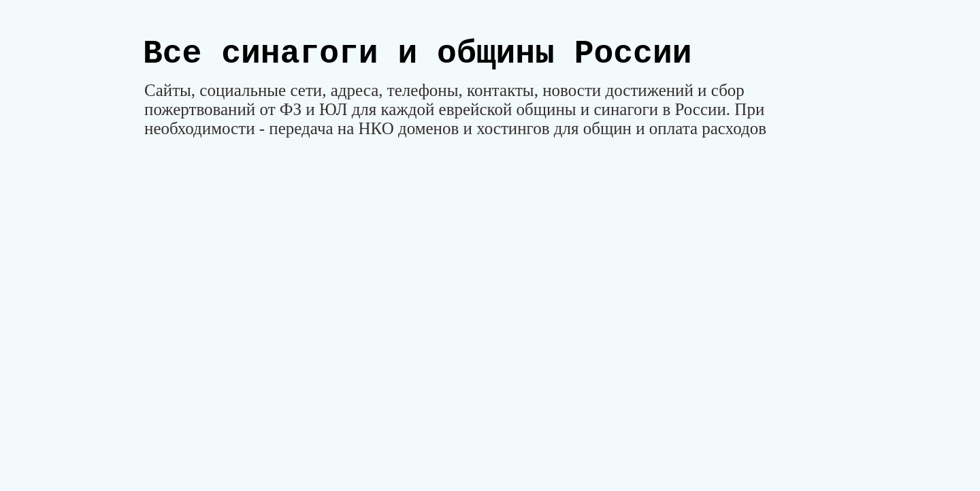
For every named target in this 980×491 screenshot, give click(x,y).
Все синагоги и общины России (418, 54)
